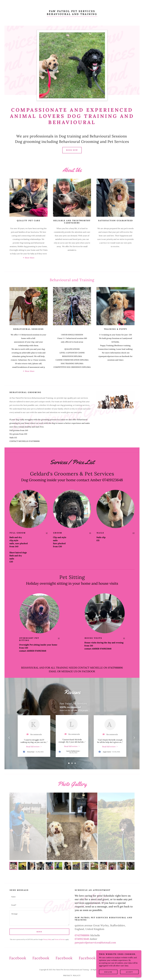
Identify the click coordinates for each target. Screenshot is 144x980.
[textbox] (39, 897)
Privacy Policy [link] (47, 939)
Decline (108, 972)
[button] (29, 258)
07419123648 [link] (82, 939)
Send (39, 932)
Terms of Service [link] (60, 939)
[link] (72, 14)
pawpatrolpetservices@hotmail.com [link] (95, 943)
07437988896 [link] (82, 935)
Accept (129, 972)
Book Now (72, 150)
